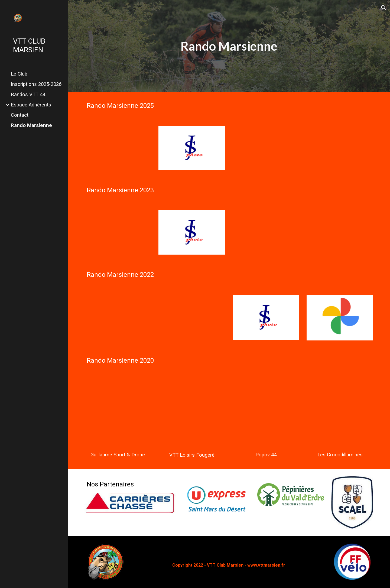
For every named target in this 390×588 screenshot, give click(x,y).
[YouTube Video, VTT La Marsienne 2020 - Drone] (118, 414)
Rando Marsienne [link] (31, 125)
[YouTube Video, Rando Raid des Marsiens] (192, 317)
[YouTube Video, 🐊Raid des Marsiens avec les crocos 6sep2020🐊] (340, 414)
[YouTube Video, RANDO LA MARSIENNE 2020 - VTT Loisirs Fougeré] (192, 414)
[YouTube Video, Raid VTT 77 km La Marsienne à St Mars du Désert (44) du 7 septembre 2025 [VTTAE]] (118, 148)
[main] (229, 46)
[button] (383, 8)
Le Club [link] (19, 74)
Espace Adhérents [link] (31, 105)
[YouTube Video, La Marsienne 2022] (118, 317)
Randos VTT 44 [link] (28, 95)
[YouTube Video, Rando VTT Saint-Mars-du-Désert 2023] (118, 232)
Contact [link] (20, 115)
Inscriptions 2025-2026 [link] (36, 84)
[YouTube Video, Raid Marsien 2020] (266, 414)
